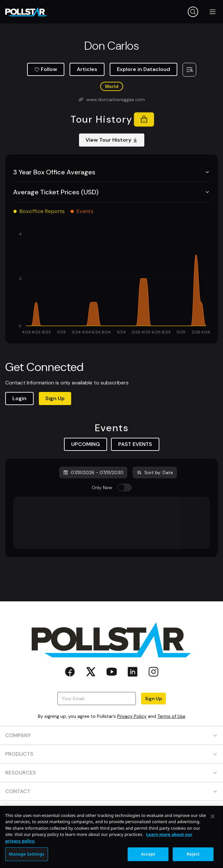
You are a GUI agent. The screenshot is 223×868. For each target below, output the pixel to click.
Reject (193, 854)
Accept (148, 854)
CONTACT (111, 791)
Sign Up (55, 398)
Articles (87, 69)
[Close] (213, 816)
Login (19, 398)
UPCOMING (86, 444)
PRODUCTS (111, 754)
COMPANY (111, 735)
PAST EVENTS (135, 444)
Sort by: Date (155, 472)
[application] (111, 283)
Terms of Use (171, 716)
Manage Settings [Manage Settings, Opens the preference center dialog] (27, 854)
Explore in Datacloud (143, 69)
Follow (46, 69)
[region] (111, 837)
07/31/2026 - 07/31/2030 (93, 472)
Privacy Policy (132, 716)
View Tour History (112, 140)
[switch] (124, 487)
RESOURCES (111, 773)
